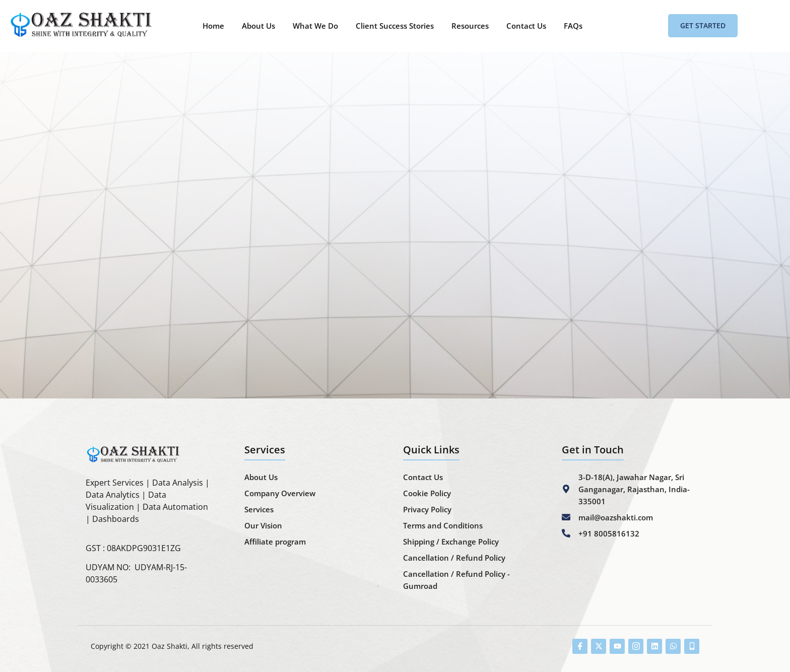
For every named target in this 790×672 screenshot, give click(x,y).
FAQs (573, 26)
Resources (470, 26)
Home (213, 26)
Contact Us (526, 26)
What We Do (315, 26)
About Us (258, 26)
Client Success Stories (395, 26)
